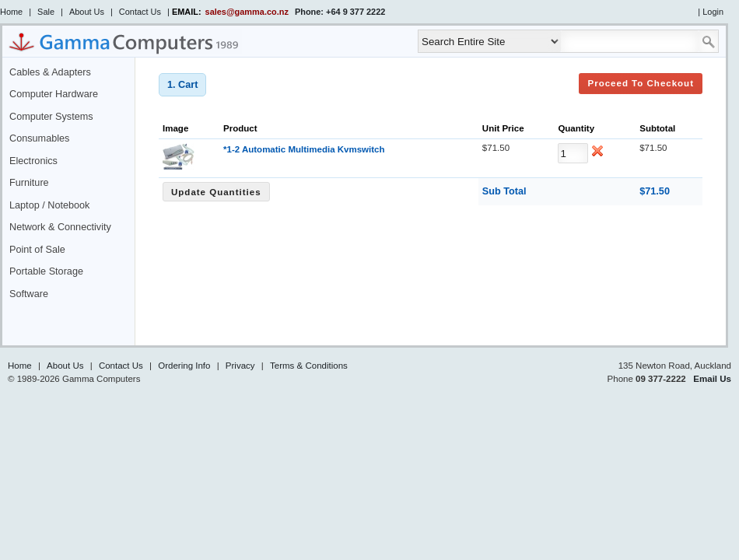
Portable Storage (46, 271)
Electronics (33, 161)
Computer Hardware (54, 94)
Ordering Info (184, 366)
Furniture (29, 183)
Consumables (39, 138)
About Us (87, 12)
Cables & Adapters (50, 72)
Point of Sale (37, 250)
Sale (46, 12)
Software (29, 294)
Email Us (712, 379)
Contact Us (140, 12)
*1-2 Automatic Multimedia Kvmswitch (304, 149)
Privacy (240, 366)
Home (11, 12)
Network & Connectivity (60, 227)
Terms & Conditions (309, 366)
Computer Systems (51, 117)
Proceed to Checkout (641, 83)
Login (713, 12)
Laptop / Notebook (49, 205)
